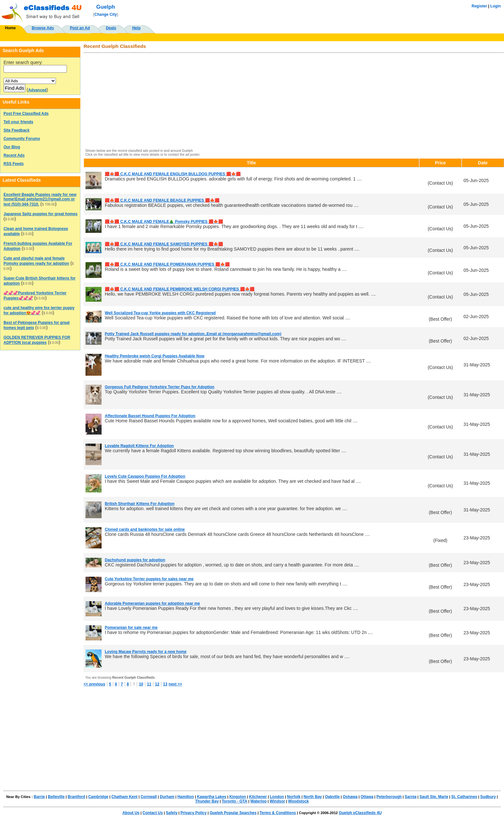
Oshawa (350, 797)
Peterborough (389, 797)
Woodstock (298, 801)
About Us (131, 813)
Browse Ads (43, 28)
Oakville (332, 797)
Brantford (76, 797)
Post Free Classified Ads (26, 114)
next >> (175, 684)
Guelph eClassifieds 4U (360, 813)
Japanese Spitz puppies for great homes (40, 214)
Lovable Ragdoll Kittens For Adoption (139, 446)
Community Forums (22, 139)
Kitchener (258, 797)
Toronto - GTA (235, 801)
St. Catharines (464, 797)
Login (495, 6)
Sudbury (488, 797)
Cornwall (149, 797)
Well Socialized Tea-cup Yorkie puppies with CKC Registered (160, 313)
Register (479, 6)
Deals (111, 28)
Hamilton (186, 797)
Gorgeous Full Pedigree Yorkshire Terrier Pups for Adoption (160, 387)
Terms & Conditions (278, 813)
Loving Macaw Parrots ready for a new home (146, 652)
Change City (106, 14)
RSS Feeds (14, 164)
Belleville (56, 797)
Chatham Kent (125, 797)
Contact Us (153, 813)
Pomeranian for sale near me (131, 628)
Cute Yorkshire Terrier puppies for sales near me (149, 579)
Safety (172, 813)
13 (165, 684)
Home (10, 28)
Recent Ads (14, 155)
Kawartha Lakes (212, 797)
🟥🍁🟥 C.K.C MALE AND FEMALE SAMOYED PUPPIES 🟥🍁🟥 (164, 244)
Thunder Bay (207, 801)
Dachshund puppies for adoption (135, 560)
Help (136, 28)
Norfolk (294, 797)
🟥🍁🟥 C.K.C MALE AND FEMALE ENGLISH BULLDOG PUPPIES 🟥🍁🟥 (173, 174)
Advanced (37, 90)
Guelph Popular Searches (233, 813)
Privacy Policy (193, 813)
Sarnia (411, 797)
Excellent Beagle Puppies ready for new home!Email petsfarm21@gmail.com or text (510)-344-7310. (40, 199)
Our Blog (12, 147)
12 (157, 684)
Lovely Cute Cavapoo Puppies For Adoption (145, 476)
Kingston (238, 797)
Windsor (277, 801)
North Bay (313, 797)
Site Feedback (17, 130)
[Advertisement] (279, 101)
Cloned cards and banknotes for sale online (145, 529)
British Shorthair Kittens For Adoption (140, 504)
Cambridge (98, 797)
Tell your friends (18, 122)
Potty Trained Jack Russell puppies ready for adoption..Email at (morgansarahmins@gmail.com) (193, 334)
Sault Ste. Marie (434, 797)
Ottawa (367, 797)
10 (141, 684)
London (277, 797)
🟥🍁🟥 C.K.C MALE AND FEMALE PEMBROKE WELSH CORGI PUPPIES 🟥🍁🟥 (180, 289)
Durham (167, 797)
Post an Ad (80, 28)
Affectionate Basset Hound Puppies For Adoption (150, 416)
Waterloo (259, 801)
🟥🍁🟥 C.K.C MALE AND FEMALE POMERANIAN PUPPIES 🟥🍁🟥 (167, 264)
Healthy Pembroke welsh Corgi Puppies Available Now (155, 356)
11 (149, 684)
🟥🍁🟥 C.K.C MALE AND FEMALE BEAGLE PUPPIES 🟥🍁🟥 (162, 200)
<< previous (94, 684)
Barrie (39, 797)
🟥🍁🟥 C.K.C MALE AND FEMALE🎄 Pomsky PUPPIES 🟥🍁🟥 (164, 222)
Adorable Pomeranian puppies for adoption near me (152, 603)
